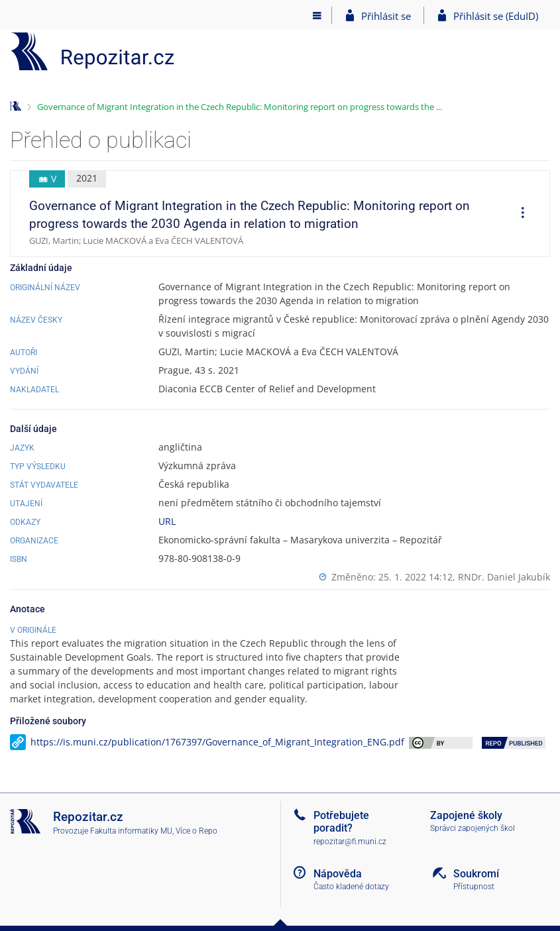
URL (167, 521)
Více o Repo (196, 831)
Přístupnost (474, 887)
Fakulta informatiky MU (131, 831)
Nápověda (338, 874)
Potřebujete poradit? (341, 822)
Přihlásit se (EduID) (496, 16)
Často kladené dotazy (351, 887)
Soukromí (476, 874)
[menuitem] (518, 214)
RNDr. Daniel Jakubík (504, 577)
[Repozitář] (93, 51)
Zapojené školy (466, 815)
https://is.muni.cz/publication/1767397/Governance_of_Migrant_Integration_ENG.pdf (217, 742)
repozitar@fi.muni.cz (350, 842)
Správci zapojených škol (473, 828)
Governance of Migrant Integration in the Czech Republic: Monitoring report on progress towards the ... (240, 107)
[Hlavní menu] (317, 15)
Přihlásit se (386, 16)
